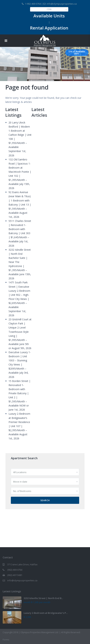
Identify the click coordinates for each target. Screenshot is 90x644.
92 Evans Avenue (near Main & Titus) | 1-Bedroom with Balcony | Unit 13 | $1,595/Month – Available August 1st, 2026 (20, 204)
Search (45, 500)
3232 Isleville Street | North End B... (43, 598)
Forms (6, 640)
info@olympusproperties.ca (22, 580)
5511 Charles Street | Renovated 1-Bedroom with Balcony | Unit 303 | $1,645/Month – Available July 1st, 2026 (20, 233)
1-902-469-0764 (33, 4)
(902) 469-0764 (15, 570)
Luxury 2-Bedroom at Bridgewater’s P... (46, 613)
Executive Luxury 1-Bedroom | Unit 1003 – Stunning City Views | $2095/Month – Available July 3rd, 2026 (20, 365)
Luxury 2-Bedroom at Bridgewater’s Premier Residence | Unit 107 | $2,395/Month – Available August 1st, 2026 (19, 426)
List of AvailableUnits (77, 53)
